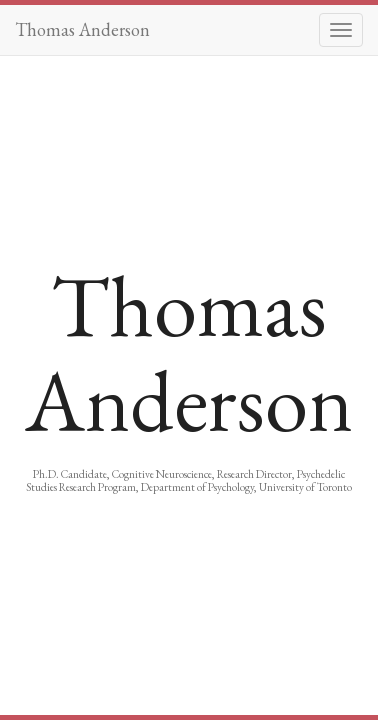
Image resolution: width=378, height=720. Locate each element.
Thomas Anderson (82, 29)
